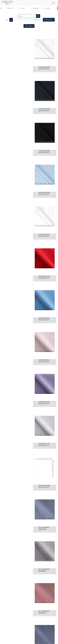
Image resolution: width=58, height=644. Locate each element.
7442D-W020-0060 (44, 193)
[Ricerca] (38, 16)
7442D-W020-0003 (44, 109)
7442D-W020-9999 (44, 486)
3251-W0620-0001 (44, 527)
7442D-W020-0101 (44, 234)
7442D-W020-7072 (44, 444)
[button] (49, 20)
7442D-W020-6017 (44, 360)
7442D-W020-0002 (44, 67)
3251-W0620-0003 (44, 611)
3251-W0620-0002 (44, 569)
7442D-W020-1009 (44, 276)
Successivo (37, 20)
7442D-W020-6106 (44, 402)
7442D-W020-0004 (44, 151)
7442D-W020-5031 (44, 318)
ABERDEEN (42, 529)
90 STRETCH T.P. (44, 69)
